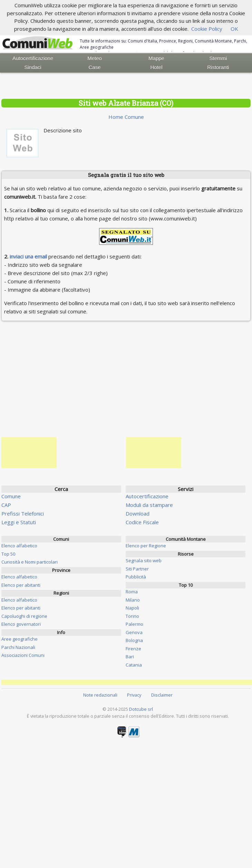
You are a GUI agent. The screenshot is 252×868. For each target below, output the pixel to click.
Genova (134, 632)
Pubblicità (136, 577)
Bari (130, 657)
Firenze (133, 649)
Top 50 (8, 554)
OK (234, 29)
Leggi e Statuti (19, 522)
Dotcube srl (141, 709)
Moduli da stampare (149, 505)
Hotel (156, 67)
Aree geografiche (20, 639)
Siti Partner (137, 569)
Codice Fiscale (142, 522)
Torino (132, 616)
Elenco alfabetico (19, 546)
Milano (133, 600)
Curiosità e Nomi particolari (30, 562)
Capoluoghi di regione (24, 616)
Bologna (134, 640)
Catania (134, 665)
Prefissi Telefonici (23, 513)
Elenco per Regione (146, 546)
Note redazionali (100, 695)
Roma (132, 592)
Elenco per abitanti (21, 585)
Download (138, 513)
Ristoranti (218, 67)
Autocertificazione (33, 58)
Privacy (134, 695)
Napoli (132, 608)
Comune (11, 496)
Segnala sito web (144, 560)
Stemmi (218, 58)
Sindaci (33, 67)
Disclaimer (162, 695)
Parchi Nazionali (18, 647)
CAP (6, 505)
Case (95, 67)
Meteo (95, 58)
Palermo (134, 624)
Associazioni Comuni (23, 655)
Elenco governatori (21, 624)
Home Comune (126, 117)
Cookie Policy (207, 29)
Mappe (156, 58)
